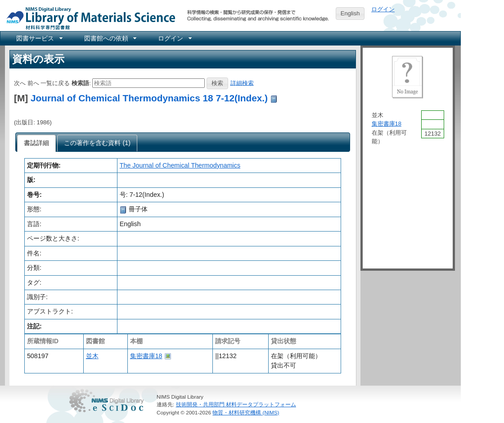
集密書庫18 (146, 356)
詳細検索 (242, 83)
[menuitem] (39, 38)
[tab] (37, 143)
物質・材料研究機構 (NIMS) (246, 412)
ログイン (383, 9)
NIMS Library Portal (88, 18)
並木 (92, 356)
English (350, 13)
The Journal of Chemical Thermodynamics (180, 165)
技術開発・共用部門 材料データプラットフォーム (236, 404)
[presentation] (37, 143)
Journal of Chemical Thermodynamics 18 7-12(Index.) (149, 98)
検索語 (80, 83)
